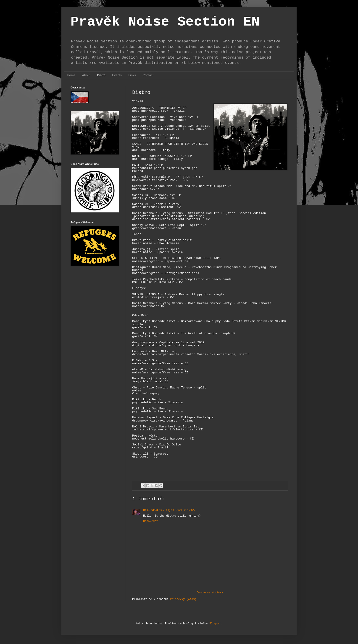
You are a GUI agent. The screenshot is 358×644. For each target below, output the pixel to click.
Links (132, 75)
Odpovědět (151, 521)
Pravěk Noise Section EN (165, 22)
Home (71, 75)
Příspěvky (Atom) (183, 599)
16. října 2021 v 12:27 (177, 510)
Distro (101, 75)
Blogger (215, 624)
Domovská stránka (210, 593)
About (86, 75)
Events (117, 75)
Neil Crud (151, 510)
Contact (148, 75)
